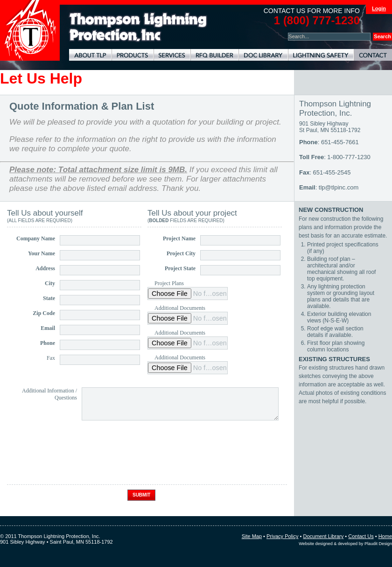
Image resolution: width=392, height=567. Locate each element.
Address (45, 268)
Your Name (42, 253)
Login (379, 8)
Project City (181, 253)
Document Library (263, 55)
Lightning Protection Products (133, 55)
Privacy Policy (282, 536)
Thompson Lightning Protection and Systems (30, 30)
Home (385, 536)
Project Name (179, 238)
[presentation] (78, 462)
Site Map (252, 536)
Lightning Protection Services (172, 55)
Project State (180, 268)
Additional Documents (180, 308)
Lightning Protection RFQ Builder (214, 55)
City (50, 283)
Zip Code (44, 313)
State (49, 298)
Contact (373, 55)
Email (48, 328)
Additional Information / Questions (49, 394)
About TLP (90, 55)
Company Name (36, 238)
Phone (48, 343)
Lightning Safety (321, 55)
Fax (51, 358)
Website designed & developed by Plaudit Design (345, 544)
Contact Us (361, 536)
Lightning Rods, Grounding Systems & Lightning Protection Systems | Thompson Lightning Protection (138, 27)
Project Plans (169, 283)
